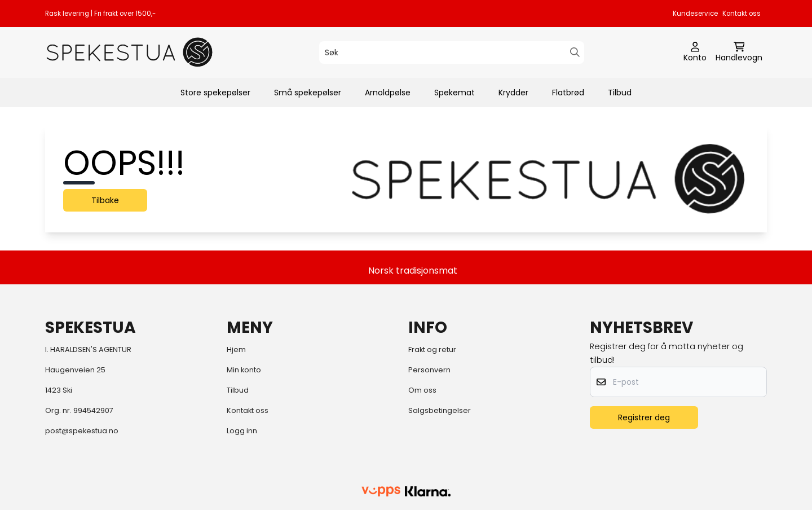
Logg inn (242, 431)
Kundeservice (695, 14)
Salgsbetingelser (440, 410)
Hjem (236, 349)
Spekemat (454, 93)
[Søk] (452, 52)
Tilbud (620, 93)
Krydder (513, 93)
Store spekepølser (215, 93)
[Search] (575, 52)
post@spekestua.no (82, 431)
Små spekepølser (308, 93)
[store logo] (130, 52)
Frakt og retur (432, 349)
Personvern (429, 370)
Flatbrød (568, 93)
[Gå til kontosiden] (695, 52)
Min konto (244, 370)
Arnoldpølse (388, 93)
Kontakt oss (742, 14)
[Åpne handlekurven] (739, 52)
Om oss (422, 390)
